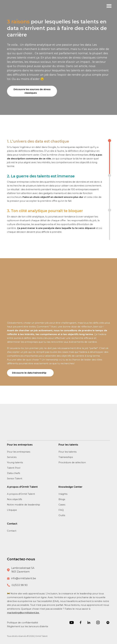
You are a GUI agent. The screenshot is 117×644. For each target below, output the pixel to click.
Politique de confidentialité (23, 623)
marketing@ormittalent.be (23, 613)
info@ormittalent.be (24, 578)
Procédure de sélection (72, 462)
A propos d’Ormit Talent (21, 494)
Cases (62, 505)
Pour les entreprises (19, 452)
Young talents (15, 462)
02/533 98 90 (20, 585)
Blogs (62, 499)
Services (12, 457)
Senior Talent (15, 478)
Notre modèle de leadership (24, 505)
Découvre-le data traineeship (29, 373)
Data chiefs (13, 473)
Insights (63, 494)
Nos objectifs (14, 499)
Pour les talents (67, 452)
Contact (12, 531)
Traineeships (66, 457)
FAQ (61, 510)
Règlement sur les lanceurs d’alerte (28, 626)
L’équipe (12, 510)
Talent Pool (14, 468)
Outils (62, 515)
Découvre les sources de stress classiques (32, 91)
